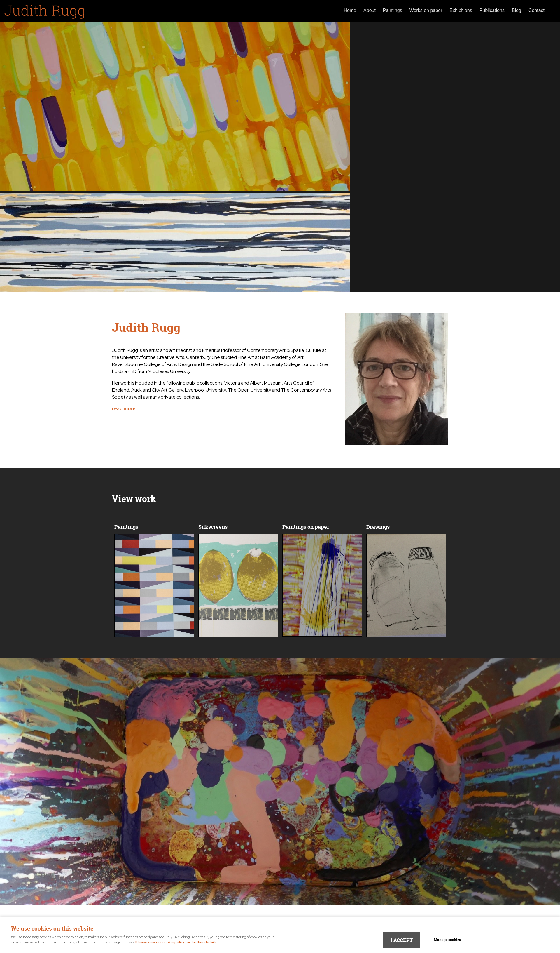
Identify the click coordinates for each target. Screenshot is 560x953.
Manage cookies (447, 940)
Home (350, 10)
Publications (492, 10)
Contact (537, 10)
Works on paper (426, 10)
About (370, 10)
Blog (517, 10)
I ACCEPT (402, 940)
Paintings (393, 10)
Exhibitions (461, 10)
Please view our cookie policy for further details (176, 942)
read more (124, 409)
